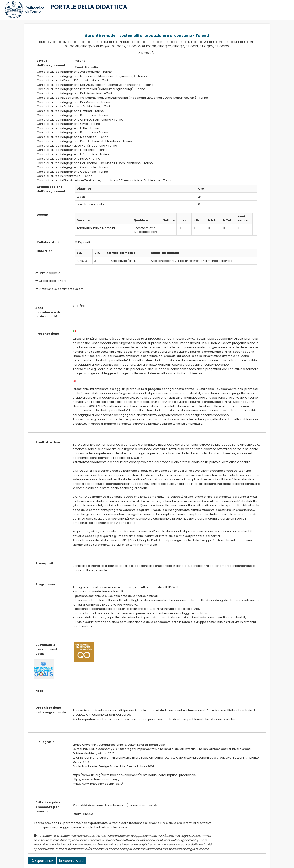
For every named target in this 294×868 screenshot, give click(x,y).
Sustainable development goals (46, 649)
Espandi (82, 242)
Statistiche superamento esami (61, 289)
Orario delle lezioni (52, 281)
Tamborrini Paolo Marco (94, 228)
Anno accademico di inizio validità (48, 312)
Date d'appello (50, 273)
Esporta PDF (42, 861)
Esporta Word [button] (71, 861)
